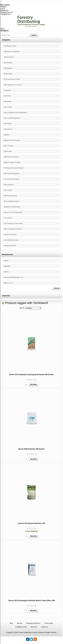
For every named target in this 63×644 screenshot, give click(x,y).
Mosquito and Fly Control (12, 140)
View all (57, 288)
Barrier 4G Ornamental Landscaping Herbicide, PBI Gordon (31, 375)
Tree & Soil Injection (10, 234)
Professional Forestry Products (14, 168)
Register (4, 7)
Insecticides (8, 101)
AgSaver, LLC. (8, 283)
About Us (34, 627)
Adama (6, 261)
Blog (11, 623)
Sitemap (19, 623)
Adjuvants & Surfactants (12, 51)
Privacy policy (49, 623)
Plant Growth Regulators (12, 173)
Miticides (7, 135)
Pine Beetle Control (10, 46)
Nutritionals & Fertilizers (11, 157)
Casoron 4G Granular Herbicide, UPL (31, 523)
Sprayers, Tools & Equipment (13, 212)
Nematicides (8, 151)
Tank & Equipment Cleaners (13, 229)
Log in (3, 9)
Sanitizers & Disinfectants (12, 207)
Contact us (44, 627)
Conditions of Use (21, 627)
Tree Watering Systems (11, 240)
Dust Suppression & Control (13, 85)
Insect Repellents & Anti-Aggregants (15, 112)
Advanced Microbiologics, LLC (14, 277)
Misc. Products (9, 146)
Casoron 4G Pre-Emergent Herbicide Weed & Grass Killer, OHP (32, 601)
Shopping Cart (6, 14)
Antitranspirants (9, 57)
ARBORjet (7, 266)
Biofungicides (8, 68)
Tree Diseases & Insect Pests (13, 223)
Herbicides (7, 96)
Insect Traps (8, 107)
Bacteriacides (8, 63)
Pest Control (8, 190)
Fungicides (7, 90)
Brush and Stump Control (12, 79)
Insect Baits (8, 124)
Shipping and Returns (33, 623)
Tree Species (8, 218)
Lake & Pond (8, 129)
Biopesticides (8, 74)
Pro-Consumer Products (12, 179)
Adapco (6, 272)
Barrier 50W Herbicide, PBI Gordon (31, 449)
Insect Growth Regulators (12, 118)
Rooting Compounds (10, 196)
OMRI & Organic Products (12, 162)
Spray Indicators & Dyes (12, 201)
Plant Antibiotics (9, 185)
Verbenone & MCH (10, 246)
